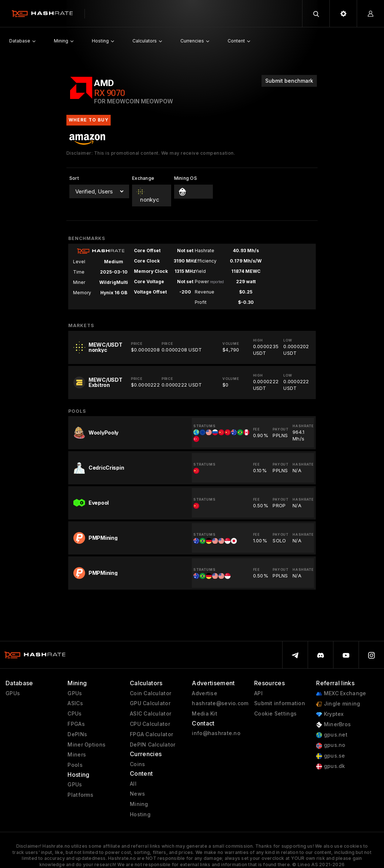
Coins (137, 764)
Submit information (280, 703)
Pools (75, 765)
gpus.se (331, 756)
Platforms (80, 795)
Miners (77, 755)
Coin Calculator (151, 693)
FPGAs (76, 724)
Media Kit (205, 714)
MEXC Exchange (341, 694)
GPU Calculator (150, 703)
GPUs (13, 693)
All (133, 784)
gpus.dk (331, 766)
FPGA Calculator (151, 734)
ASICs (75, 703)
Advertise (205, 693)
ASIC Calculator (151, 714)
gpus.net (332, 735)
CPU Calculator (150, 724)
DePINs (77, 734)
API (258, 693)
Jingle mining (338, 704)
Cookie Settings (275, 714)
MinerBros (333, 725)
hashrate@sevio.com (220, 703)
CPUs (75, 714)
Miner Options (87, 745)
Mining (139, 804)
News (137, 794)
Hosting (140, 814)
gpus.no (331, 745)
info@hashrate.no (216, 733)
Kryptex (330, 714)
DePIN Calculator (153, 745)
